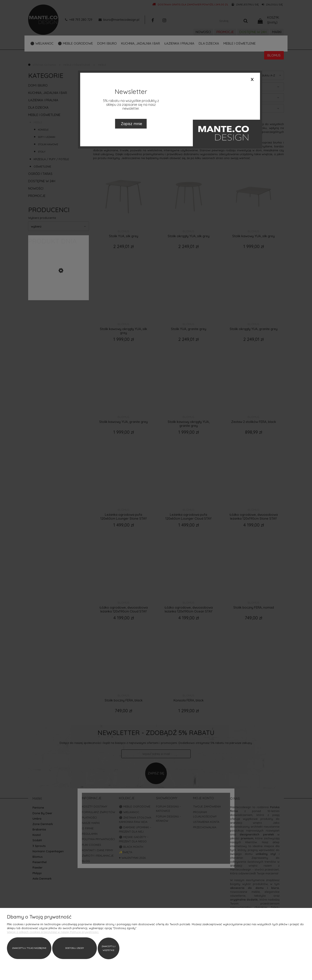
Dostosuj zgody (40, 948)
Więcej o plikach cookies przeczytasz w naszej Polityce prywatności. (53, 932)
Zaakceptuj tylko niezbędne (18, 948)
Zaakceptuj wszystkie (63, 948)
